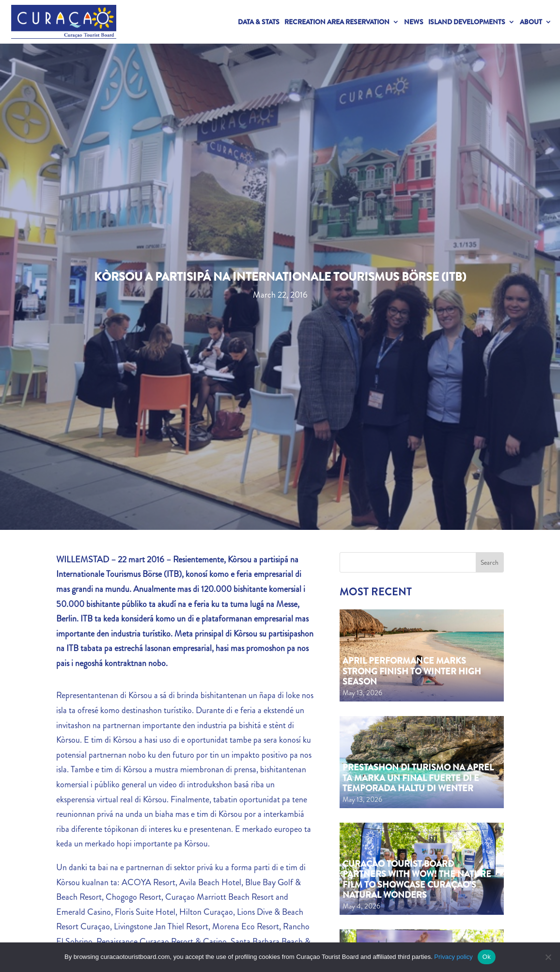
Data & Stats (259, 22)
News (414, 22)
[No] (548, 957)
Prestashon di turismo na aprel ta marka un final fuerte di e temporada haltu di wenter (418, 778)
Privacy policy (453, 957)
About (531, 22)
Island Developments (467, 22)
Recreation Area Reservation (337, 22)
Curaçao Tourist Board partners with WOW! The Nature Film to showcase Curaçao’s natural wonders (417, 880)
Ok (487, 957)
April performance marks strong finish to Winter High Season (412, 671)
